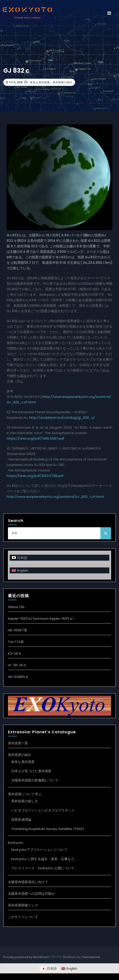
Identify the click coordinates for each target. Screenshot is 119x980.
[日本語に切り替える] (59, 558)
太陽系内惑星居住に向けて (28, 882)
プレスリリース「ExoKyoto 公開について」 (45, 868)
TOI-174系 (16, 642)
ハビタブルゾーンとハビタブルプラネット (43, 810)
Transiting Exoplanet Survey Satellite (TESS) (48, 829)
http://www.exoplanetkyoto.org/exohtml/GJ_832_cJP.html (55, 497)
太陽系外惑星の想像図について (35, 780)
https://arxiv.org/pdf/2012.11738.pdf (35, 476)
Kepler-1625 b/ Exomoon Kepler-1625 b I (41, 619)
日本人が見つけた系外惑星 (31, 771)
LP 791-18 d (17, 665)
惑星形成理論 (21, 820)
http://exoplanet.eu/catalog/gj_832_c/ (62, 418)
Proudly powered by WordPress (26, 957)
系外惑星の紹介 (63, 82)
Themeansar (91, 957)
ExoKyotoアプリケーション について (39, 850)
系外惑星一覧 (18, 743)
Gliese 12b (16, 607)
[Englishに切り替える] (59, 570)
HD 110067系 (18, 630)
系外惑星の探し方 (25, 801)
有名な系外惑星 (40, 82)
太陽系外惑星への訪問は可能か (31, 894)
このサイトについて (23, 917)
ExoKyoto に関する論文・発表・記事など (43, 859)
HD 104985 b (18, 677)
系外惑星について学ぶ (25, 794)
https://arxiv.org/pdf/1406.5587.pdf (35, 438)
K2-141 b (15, 653)
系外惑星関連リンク (23, 905)
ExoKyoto (16, 843)
